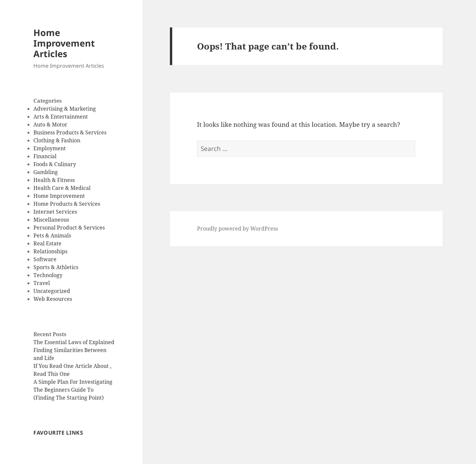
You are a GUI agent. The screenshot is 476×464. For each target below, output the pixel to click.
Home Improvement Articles (64, 43)
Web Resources (53, 299)
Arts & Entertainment (61, 117)
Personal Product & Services (69, 228)
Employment (50, 148)
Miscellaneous (51, 220)
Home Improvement (59, 196)
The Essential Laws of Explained (74, 342)
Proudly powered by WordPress (238, 229)
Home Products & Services (67, 204)
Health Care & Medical (62, 188)
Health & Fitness (54, 180)
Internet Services (55, 212)
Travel (42, 283)
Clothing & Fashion (57, 140)
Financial (45, 156)
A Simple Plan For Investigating (73, 382)
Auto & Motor (50, 125)
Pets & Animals (52, 235)
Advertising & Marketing (65, 109)
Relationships (50, 251)
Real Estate (47, 243)
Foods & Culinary (55, 164)
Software (45, 259)
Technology (48, 275)
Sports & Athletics (56, 267)
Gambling (46, 172)
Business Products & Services (70, 132)
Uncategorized (52, 291)
